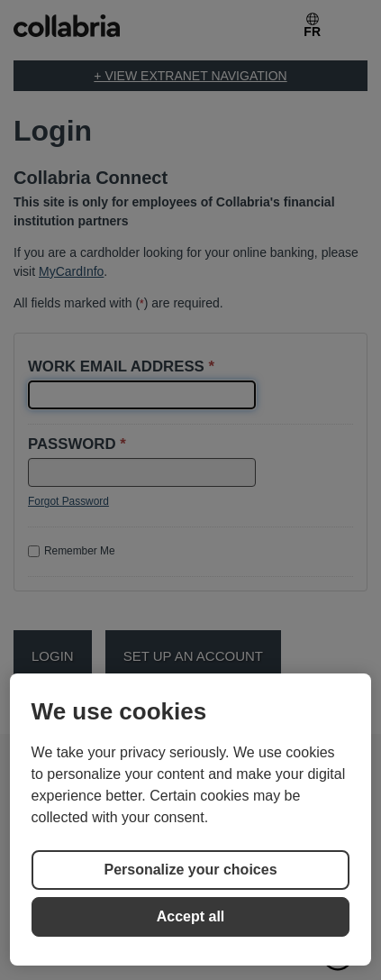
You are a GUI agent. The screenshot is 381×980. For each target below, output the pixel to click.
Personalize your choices (190, 870)
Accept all (191, 916)
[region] (191, 820)
